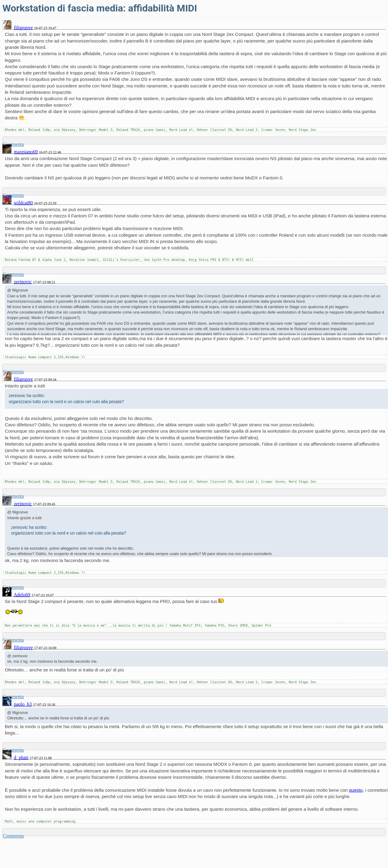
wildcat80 (23, 203)
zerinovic (23, 282)
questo (356, 790)
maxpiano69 (26, 152)
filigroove (23, 28)
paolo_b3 (23, 704)
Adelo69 (22, 595)
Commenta (13, 836)
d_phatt (21, 758)
